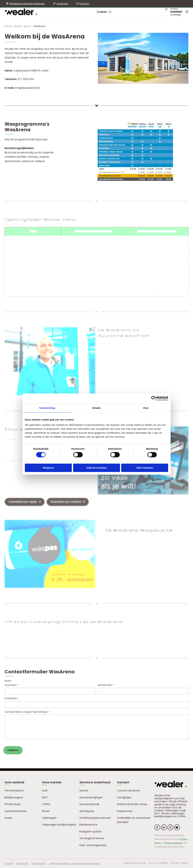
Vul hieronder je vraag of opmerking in (27, 712)
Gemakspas (87, 811)
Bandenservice (88, 825)
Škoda (46, 811)
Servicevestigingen (91, 797)
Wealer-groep (23, 26)
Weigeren (48, 468)
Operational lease (16, 811)
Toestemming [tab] (47, 408)
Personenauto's (14, 791)
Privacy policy (39, 863)
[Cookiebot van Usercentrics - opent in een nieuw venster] (154, 398)
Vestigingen (124, 797)
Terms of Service (173, 843)
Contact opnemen (129, 791)
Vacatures (62, 4)
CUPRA (46, 804)
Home (8, 26)
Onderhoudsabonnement (95, 818)
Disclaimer (22, 863)
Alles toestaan (145, 468)
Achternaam (106, 685)
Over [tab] (146, 408)
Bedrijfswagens (14, 797)
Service (84, 791)
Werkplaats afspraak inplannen (27, 4)
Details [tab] (96, 408)
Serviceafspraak (89, 804)
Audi (45, 791)
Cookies (9, 863)
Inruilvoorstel (125, 811)
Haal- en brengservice (93, 845)
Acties (8, 818)
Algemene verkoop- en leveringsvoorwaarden (75, 863)
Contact (84, 4)
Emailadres (12, 699)
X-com (142, 863)
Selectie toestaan (97, 468)
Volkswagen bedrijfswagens (59, 825)
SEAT (45, 797)
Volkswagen (49, 818)
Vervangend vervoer (92, 838)
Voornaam (12, 685)
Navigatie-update (90, 832)
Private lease (13, 804)
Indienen (13, 750)
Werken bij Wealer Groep (132, 804)
